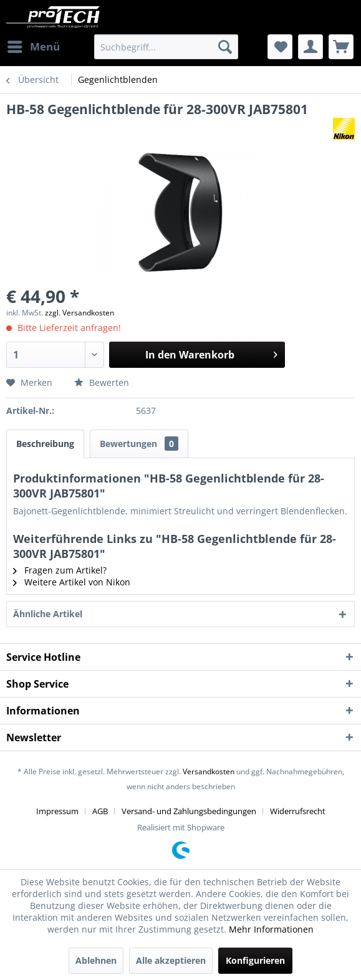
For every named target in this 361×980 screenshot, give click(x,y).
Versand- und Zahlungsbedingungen (189, 811)
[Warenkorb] (341, 47)
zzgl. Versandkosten (79, 313)
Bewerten (102, 382)
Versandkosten (209, 771)
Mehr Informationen (271, 929)
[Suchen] (225, 47)
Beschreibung (45, 444)
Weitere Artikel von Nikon (72, 582)
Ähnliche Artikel (48, 614)
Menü (34, 45)
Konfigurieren (255, 960)
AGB (100, 811)
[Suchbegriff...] (166, 47)
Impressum (57, 811)
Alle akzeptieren (171, 960)
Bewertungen (139, 444)
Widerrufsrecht (298, 811)
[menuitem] (33, 47)
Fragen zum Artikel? (60, 570)
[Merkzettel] (280, 47)
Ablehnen (96, 960)
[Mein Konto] (310, 47)
